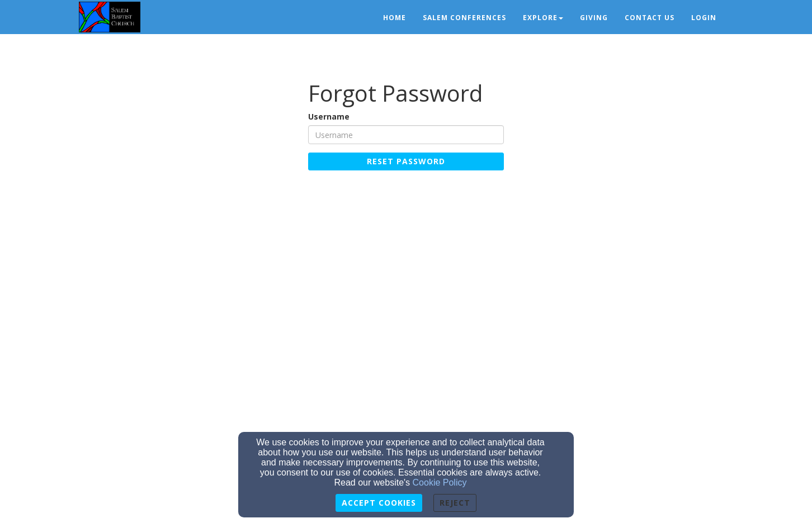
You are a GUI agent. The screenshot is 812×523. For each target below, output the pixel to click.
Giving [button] (594, 18)
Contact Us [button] (650, 18)
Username (329, 117)
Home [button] (395, 18)
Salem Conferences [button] (464, 18)
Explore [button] (543, 18)
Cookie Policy (440, 482)
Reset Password (406, 161)
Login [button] (704, 18)
